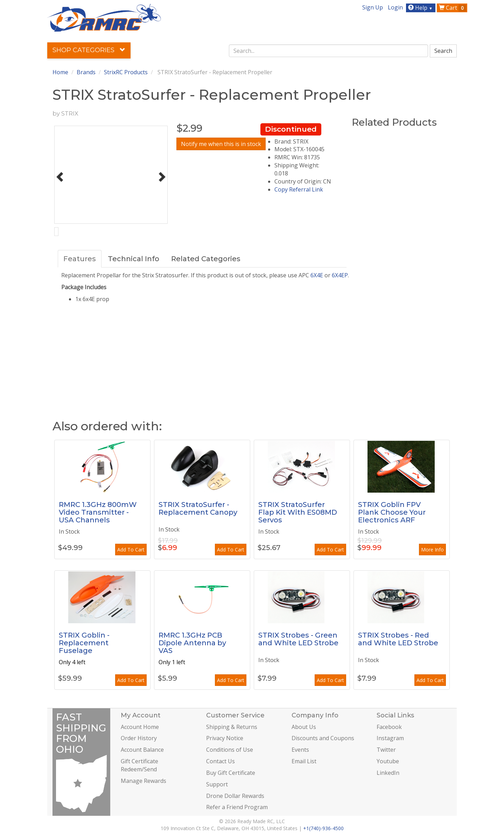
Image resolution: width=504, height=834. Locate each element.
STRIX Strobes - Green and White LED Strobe (298, 639)
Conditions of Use (230, 750)
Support (217, 784)
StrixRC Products (126, 72)
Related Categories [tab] (206, 259)
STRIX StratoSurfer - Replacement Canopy (198, 508)
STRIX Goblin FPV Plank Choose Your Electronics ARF (392, 512)
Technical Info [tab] (134, 259)
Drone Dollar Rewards (235, 796)
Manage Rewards (143, 781)
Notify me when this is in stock (221, 144)
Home (60, 72)
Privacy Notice (225, 738)
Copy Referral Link (299, 189)
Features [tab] (80, 259)
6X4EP (340, 275)
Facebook (389, 727)
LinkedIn (388, 773)
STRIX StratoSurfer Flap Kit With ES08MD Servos (298, 512)
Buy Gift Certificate (231, 773)
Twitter (386, 750)
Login (395, 7)
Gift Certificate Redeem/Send (139, 765)
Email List (304, 761)
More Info (432, 550)
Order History (139, 738)
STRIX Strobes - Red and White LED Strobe (398, 639)
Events (300, 750)
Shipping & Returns (232, 727)
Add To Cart (131, 550)
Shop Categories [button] (89, 50)
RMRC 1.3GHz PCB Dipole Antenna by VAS (192, 643)
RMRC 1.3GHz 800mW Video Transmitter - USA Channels (98, 512)
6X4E (317, 275)
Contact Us (220, 761)
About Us (304, 727)
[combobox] (329, 51)
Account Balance (142, 750)
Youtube (388, 761)
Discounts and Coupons (323, 738)
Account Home (140, 727)
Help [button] (421, 8)
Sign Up (373, 7)
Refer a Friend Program (237, 807)
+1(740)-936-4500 (323, 828)
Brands (86, 72)
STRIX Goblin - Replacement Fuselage (84, 643)
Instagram (390, 738)
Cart (453, 8)
